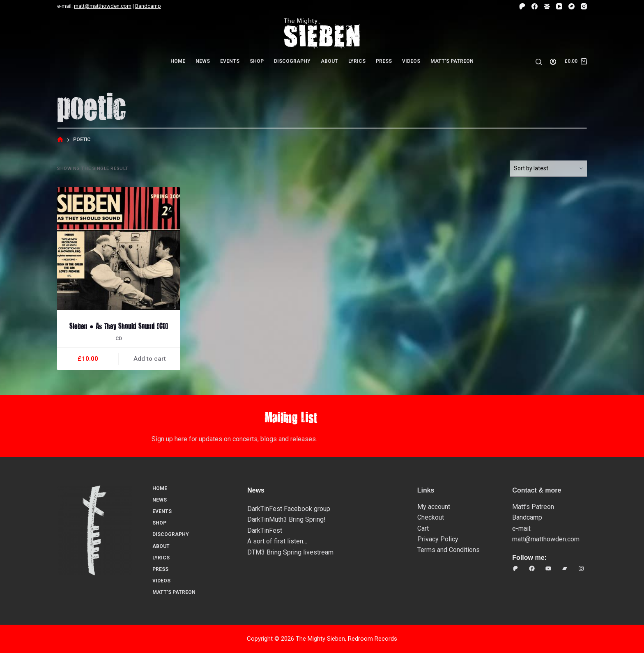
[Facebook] (535, 6)
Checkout (431, 517)
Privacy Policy (438, 539)
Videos (411, 61)
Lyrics (357, 61)
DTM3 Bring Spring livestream (290, 552)
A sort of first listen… (277, 541)
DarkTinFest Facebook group (289, 509)
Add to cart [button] (150, 359)
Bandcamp (148, 6)
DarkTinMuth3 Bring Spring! (286, 519)
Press (384, 61)
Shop (257, 61)
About (329, 61)
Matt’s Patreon (452, 61)
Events (230, 61)
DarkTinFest (265, 530)
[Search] (539, 62)
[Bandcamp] (572, 6)
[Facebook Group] (547, 6)
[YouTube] (559, 6)
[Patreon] (522, 6)
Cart (423, 528)
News (203, 61)
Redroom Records (373, 639)
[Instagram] (584, 6)
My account (434, 507)
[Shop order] (548, 169)
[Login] (553, 62)
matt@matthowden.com (103, 6)
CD (119, 339)
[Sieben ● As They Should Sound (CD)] (119, 249)
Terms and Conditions (448, 550)
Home (178, 61)
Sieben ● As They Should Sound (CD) (119, 326)
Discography (292, 61)
